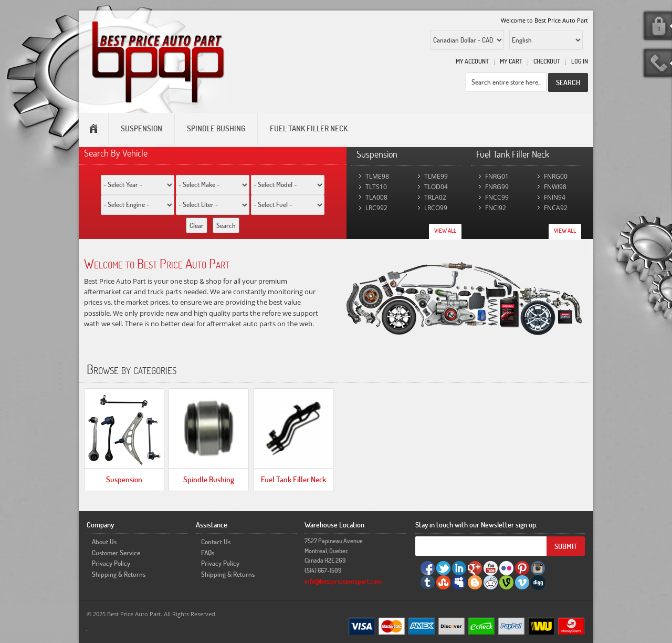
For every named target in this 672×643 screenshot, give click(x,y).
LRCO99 (436, 208)
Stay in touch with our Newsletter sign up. (476, 525)
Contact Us (216, 542)
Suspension (124, 479)
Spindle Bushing (209, 479)
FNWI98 (555, 187)
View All (445, 231)
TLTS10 (376, 187)
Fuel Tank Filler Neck (293, 479)
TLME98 (377, 176)
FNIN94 (555, 197)
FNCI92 (496, 208)
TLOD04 (436, 187)
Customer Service (116, 553)
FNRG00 (556, 176)
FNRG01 (497, 176)
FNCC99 (497, 197)
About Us (104, 542)
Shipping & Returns (119, 574)
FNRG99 (497, 187)
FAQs (208, 553)
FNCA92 (556, 208)
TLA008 (376, 197)
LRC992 (376, 208)
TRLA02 (435, 197)
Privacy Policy (111, 563)
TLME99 (436, 176)
